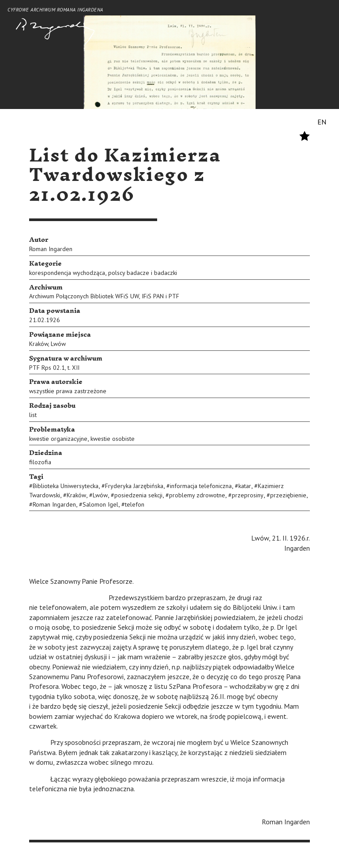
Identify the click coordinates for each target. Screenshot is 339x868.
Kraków (39, 344)
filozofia (40, 462)
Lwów (58, 344)
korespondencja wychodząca (67, 273)
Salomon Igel (100, 504)
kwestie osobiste (113, 439)
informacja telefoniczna (201, 486)
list (33, 415)
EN (322, 122)
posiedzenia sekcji (138, 495)
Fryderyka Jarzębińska (134, 486)
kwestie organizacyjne (58, 439)
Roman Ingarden (51, 249)
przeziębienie (288, 495)
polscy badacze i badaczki (143, 273)
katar (245, 486)
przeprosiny (248, 495)
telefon (135, 504)
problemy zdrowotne (197, 495)
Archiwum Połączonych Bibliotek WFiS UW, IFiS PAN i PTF (104, 296)
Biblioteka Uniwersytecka (66, 486)
